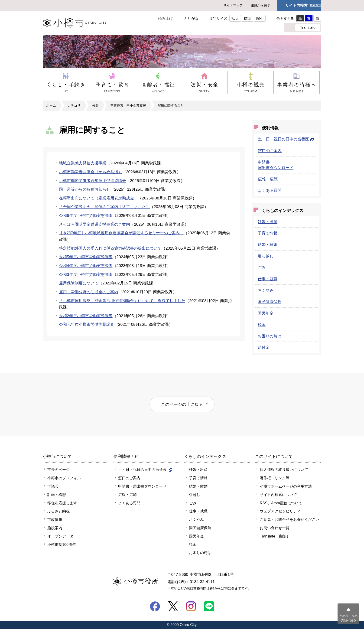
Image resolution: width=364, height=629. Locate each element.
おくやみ (266, 290)
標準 (247, 18)
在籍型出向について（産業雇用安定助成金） (98, 198)
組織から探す (260, 5)
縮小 (260, 18)
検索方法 (315, 5)
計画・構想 (57, 495)
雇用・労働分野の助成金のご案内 (89, 292)
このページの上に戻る (182, 404)
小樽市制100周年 (62, 544)
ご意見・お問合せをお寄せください (289, 519)
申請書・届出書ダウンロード (142, 486)
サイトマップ (233, 5)
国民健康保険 (270, 302)
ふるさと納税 (58, 511)
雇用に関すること (171, 105)
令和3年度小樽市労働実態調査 (86, 274)
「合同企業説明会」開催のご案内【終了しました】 (104, 207)
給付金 (264, 347)
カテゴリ (74, 105)
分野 (95, 105)
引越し (195, 495)
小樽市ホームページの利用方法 (286, 486)
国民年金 (266, 313)
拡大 (235, 18)
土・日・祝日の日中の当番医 (286, 139)
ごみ (262, 267)
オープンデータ (60, 536)
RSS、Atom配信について (281, 503)
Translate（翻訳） (275, 536)
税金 (262, 325)
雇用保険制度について (79, 283)
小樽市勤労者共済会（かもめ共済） (91, 172)
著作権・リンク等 (275, 478)
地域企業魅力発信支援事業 (83, 163)
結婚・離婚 (268, 244)
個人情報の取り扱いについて (284, 469)
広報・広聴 (268, 179)
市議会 (53, 486)
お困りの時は (270, 336)
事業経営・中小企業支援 (128, 105)
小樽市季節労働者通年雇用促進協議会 (93, 181)
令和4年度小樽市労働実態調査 (86, 266)
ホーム (51, 105)
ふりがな (191, 18)
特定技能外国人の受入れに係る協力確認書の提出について (110, 248)
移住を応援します (62, 503)
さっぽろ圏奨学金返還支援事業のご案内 (94, 224)
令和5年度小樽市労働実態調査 (86, 257)
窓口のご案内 (270, 151)
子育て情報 (268, 233)
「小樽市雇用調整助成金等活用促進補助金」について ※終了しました (122, 301)
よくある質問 (270, 190)
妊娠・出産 (268, 222)
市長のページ (58, 469)
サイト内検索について (278, 495)
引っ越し (266, 256)
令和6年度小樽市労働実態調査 (86, 215)
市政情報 (55, 519)
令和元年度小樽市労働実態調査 (87, 324)
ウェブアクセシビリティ (280, 511)
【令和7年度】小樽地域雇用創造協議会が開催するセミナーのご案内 (121, 233)
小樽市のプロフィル (64, 478)
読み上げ (166, 18)
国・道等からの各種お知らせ (85, 189)
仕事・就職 (268, 279)
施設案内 (55, 528)
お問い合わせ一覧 (275, 528)
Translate (308, 27)
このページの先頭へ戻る (348, 618)
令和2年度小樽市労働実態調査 (86, 316)
